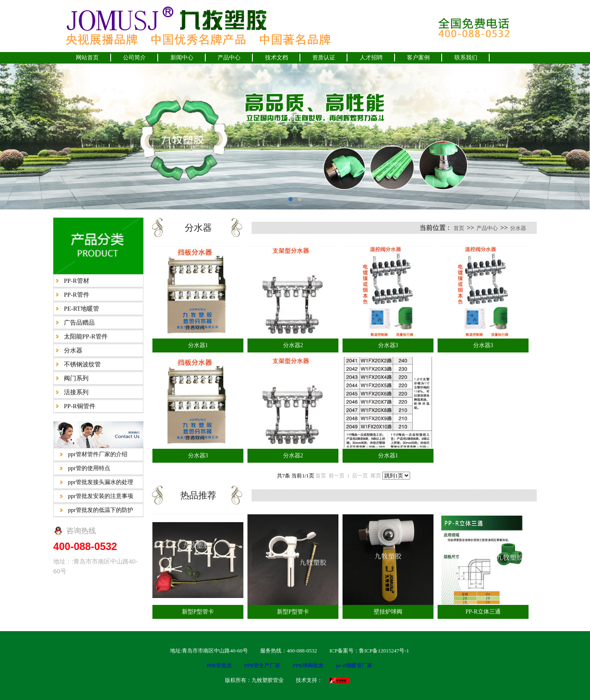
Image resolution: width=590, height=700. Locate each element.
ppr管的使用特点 (89, 468)
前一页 (337, 476)
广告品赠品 (79, 323)
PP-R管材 (77, 281)
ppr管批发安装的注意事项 (101, 496)
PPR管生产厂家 (262, 665)
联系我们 (466, 58)
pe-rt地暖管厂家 (354, 665)
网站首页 (87, 58)
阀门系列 (76, 378)
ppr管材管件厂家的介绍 (98, 454)
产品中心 (229, 58)
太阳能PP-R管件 (86, 336)
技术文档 (277, 58)
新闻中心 (182, 58)
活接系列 (76, 392)
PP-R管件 (77, 295)
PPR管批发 (219, 665)
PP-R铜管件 (80, 406)
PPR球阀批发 (308, 665)
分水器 (73, 350)
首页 (459, 228)
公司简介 (134, 58)
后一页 (360, 476)
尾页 (376, 476)
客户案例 (418, 58)
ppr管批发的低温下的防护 (101, 510)
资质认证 (324, 58)
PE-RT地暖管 (82, 309)
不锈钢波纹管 (82, 364)
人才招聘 (371, 58)
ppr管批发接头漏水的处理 (101, 482)
